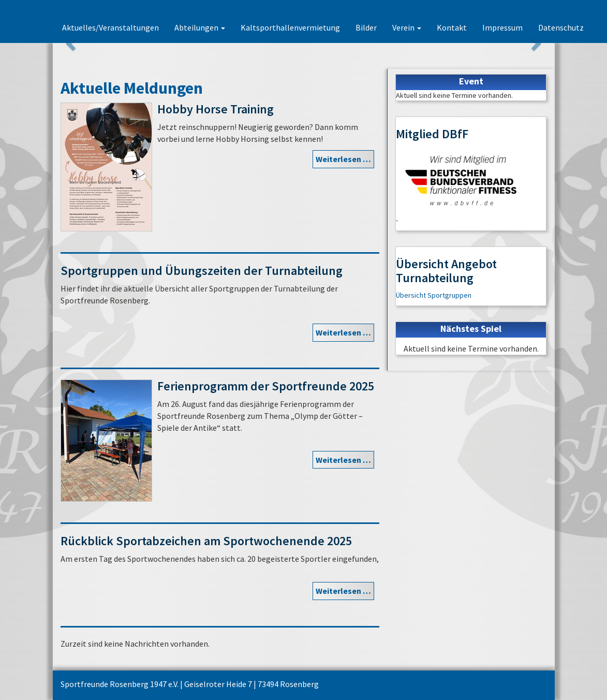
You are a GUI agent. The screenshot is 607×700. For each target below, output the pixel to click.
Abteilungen (200, 27)
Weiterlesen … (343, 159)
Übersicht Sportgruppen (434, 295)
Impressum (502, 27)
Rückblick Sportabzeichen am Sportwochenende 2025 (206, 541)
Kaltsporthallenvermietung (290, 27)
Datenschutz (561, 27)
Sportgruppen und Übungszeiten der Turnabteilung (202, 271)
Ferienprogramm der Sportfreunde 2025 (266, 386)
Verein (407, 27)
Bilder (366, 27)
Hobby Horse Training (216, 109)
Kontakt (452, 27)
